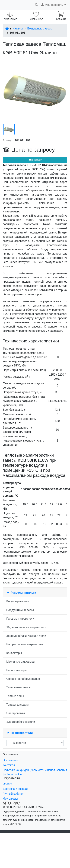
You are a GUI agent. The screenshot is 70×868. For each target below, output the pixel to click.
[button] (53, 5)
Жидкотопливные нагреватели (26, 627)
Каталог (18, 29)
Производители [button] (22, 733)
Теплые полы (15, 696)
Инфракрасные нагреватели (25, 644)
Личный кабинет (13, 794)
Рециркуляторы (16, 670)
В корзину (35, 160)
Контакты (9, 765)
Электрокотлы (16, 713)
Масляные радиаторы (21, 662)
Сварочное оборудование (23, 679)
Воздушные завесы (40, 29)
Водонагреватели (18, 601)
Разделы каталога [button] (23, 593)
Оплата (7, 784)
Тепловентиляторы (19, 687)
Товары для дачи (17, 705)
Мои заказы (10, 799)
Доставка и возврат (15, 789)
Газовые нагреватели (20, 619)
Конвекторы (14, 653)
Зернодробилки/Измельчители (26, 636)
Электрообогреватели (21, 722)
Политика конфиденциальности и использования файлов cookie (35, 772)
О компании (10, 760)
